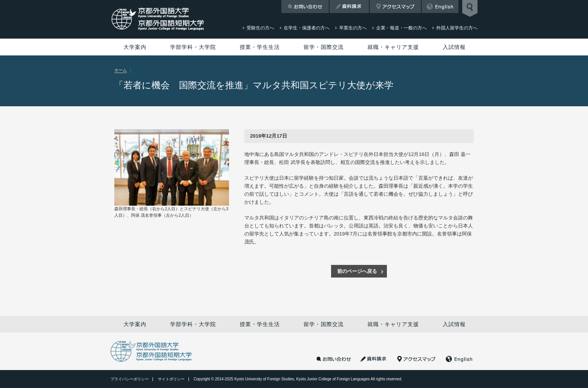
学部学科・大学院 (193, 47)
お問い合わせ (305, 6)
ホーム (121, 70)
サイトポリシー (171, 379)
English (440, 6)
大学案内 (135, 47)
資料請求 (349, 6)
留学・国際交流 (324, 47)
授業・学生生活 (260, 47)
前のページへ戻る (357, 271)
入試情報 (454, 47)
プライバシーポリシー (130, 379)
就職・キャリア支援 (393, 47)
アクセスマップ (395, 6)
